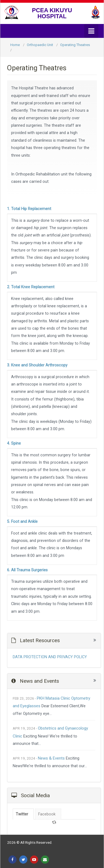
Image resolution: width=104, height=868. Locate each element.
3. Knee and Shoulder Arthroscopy (37, 365)
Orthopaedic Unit (40, 45)
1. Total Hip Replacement (29, 209)
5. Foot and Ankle (22, 522)
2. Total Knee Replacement (31, 287)
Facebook (47, 814)
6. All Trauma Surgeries (27, 570)
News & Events (51, 758)
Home (15, 45)
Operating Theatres (75, 45)
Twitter (22, 814)
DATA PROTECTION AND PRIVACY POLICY (50, 657)
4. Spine (14, 443)
